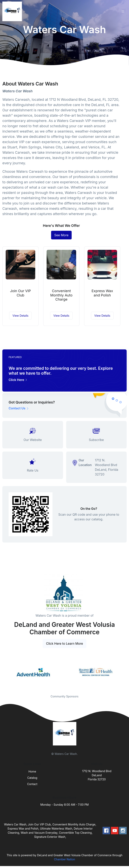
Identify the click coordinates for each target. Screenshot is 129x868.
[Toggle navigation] (123, 11)
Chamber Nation (65, 859)
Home (32, 771)
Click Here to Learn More (64, 644)
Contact (32, 784)
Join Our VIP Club (20, 293)
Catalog (32, 778)
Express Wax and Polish (102, 293)
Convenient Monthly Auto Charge (61, 295)
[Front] (13, 11)
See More (61, 235)
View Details (20, 316)
